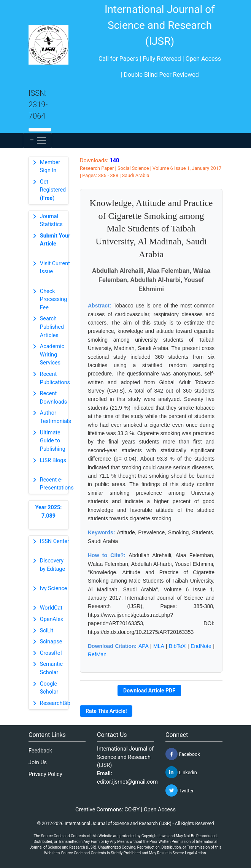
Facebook (183, 754)
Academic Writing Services (52, 355)
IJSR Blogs (53, 460)
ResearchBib (55, 703)
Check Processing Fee (54, 299)
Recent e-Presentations (57, 484)
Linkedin (181, 772)
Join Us (38, 763)
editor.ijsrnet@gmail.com (127, 782)
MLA (159, 646)
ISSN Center (55, 541)
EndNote (201, 646)
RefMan (97, 654)
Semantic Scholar (51, 668)
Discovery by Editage (52, 565)
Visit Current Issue (55, 268)
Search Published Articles (52, 327)
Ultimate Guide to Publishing (53, 441)
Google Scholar (49, 688)
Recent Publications (55, 378)
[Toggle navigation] (37, 141)
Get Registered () (53, 190)
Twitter (180, 790)
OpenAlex (52, 619)
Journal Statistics (51, 221)
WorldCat (51, 608)
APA (143, 646)
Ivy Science (54, 588)
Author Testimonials (56, 417)
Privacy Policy (45, 774)
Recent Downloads (54, 398)
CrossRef (51, 653)
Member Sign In (50, 167)
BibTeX (177, 646)
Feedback (40, 751)
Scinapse (51, 642)
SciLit (47, 631)
